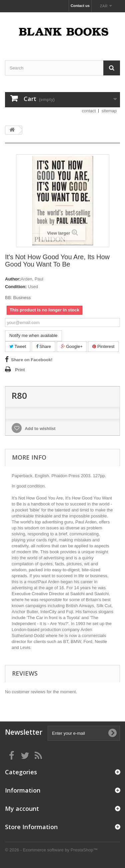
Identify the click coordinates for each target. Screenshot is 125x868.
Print (20, 370)
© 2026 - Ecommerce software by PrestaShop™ (51, 850)
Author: (13, 279)
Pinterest (103, 346)
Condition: (16, 287)
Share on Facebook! (32, 360)
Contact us (80, 6)
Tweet (18, 346)
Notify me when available (33, 335)
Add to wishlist (40, 429)
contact (89, 111)
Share (43, 346)
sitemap (109, 111)
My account (22, 809)
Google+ (72, 346)
